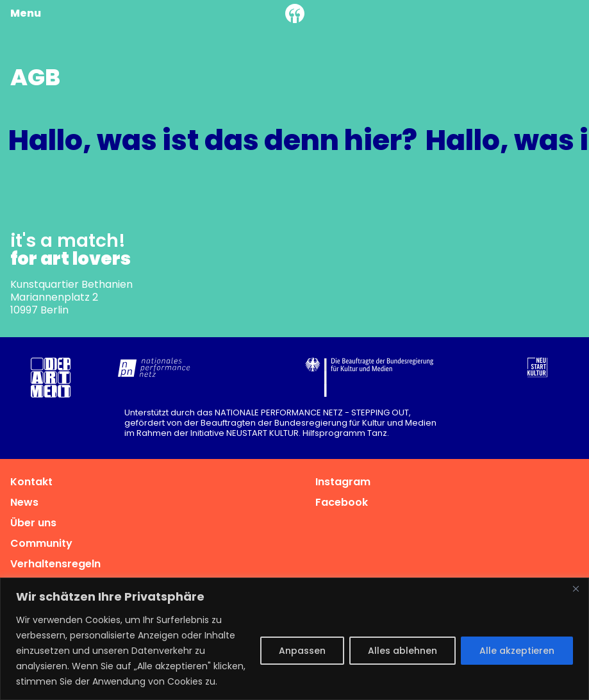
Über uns (33, 523)
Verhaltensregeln (55, 564)
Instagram (343, 482)
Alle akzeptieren (517, 651)
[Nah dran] (576, 588)
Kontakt (31, 482)
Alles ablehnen (402, 651)
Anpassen (302, 651)
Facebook (342, 502)
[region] (294, 639)
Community (41, 543)
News (24, 502)
